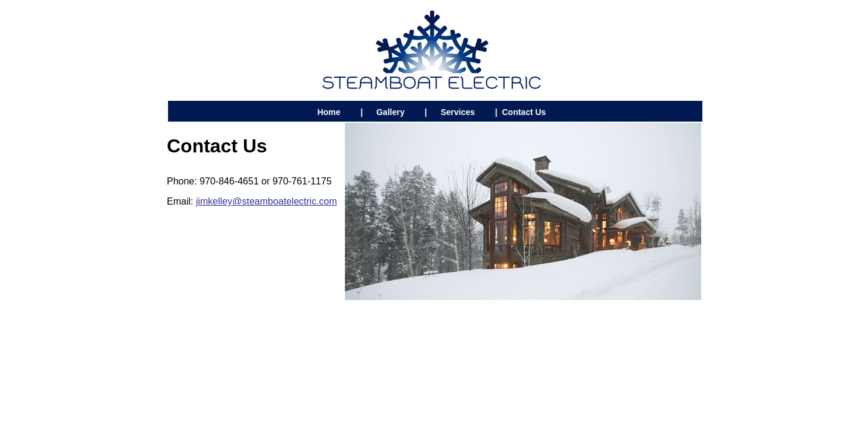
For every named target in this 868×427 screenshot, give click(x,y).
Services (458, 112)
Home (329, 112)
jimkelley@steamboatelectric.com (267, 201)
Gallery (390, 112)
